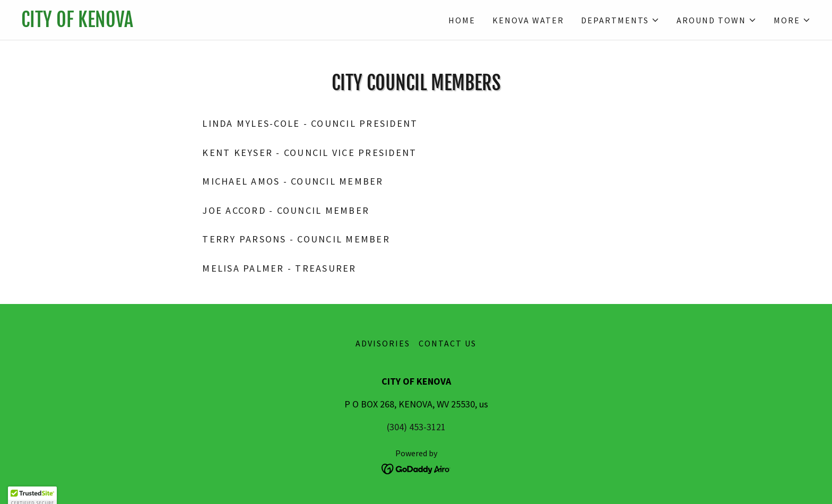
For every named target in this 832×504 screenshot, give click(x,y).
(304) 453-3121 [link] (416, 427)
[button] (620, 20)
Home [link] (462, 20)
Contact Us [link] (448, 343)
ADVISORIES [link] (383, 343)
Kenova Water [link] (528, 20)
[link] (219, 24)
